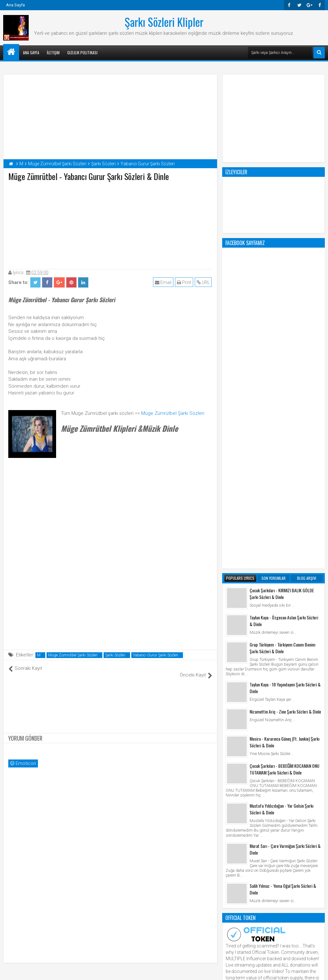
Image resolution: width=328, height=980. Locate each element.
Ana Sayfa (15, 5)
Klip (231, 787)
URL (204, 282)
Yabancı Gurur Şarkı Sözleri (156, 655)
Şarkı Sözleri (115, 655)
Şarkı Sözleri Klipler (164, 22)
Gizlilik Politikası (82, 52)
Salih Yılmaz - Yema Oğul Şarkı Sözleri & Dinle (283, 632)
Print (185, 282)
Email (164, 282)
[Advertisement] (110, 224)
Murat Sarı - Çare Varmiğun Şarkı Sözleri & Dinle (285, 592)
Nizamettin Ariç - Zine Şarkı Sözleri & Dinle (285, 455)
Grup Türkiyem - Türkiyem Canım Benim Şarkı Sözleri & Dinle (282, 391)
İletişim (53, 52)
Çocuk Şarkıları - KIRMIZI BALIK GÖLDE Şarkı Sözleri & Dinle (282, 337)
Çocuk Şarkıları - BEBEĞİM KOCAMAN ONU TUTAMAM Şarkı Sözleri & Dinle (284, 512)
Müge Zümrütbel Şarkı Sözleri (173, 413)
